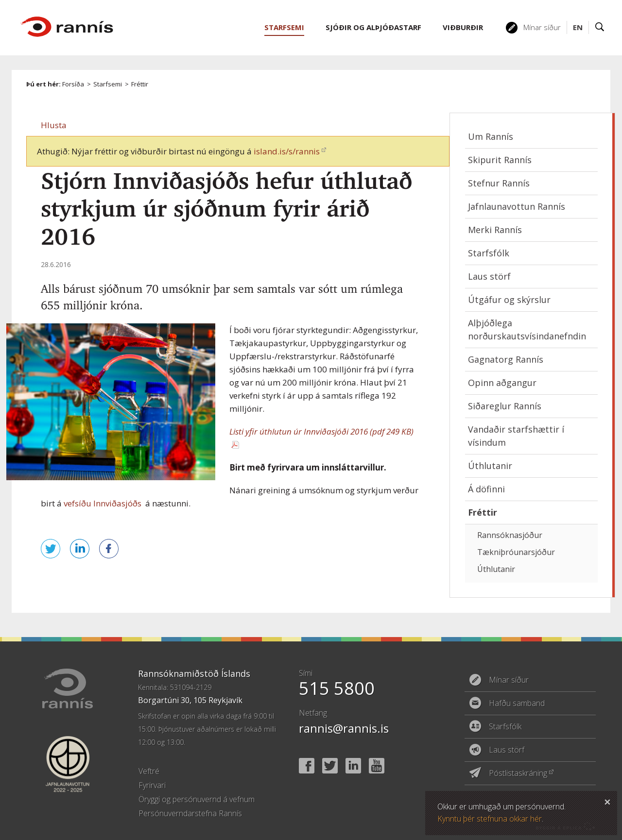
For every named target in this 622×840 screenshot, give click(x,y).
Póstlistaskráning (518, 773)
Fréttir (140, 84)
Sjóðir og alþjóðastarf (373, 27)
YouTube (377, 766)
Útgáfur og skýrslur (509, 300)
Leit (600, 27)
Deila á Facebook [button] (109, 549)
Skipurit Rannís (500, 160)
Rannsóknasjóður (510, 535)
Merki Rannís (495, 230)
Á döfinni (486, 489)
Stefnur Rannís (499, 183)
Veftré (149, 771)
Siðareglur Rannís (505, 406)
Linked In (353, 766)
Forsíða (73, 84)
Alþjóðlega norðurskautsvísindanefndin (527, 329)
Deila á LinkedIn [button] (80, 549)
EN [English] (578, 27)
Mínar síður (542, 27)
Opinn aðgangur (502, 383)
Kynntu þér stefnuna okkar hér (490, 819)
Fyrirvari (152, 785)
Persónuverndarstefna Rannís (190, 813)
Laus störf (489, 276)
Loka (607, 801)
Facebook (307, 766)
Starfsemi (108, 84)
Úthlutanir (490, 466)
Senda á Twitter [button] (51, 549)
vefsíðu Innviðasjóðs (103, 503)
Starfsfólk (489, 253)
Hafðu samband (517, 703)
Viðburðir (463, 27)
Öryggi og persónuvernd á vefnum (197, 799)
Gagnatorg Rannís (506, 359)
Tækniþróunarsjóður (516, 552)
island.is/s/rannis (287, 151)
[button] (54, 125)
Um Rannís (491, 136)
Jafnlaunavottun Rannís (517, 206)
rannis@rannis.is (344, 728)
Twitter (330, 766)
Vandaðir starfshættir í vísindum (516, 436)
